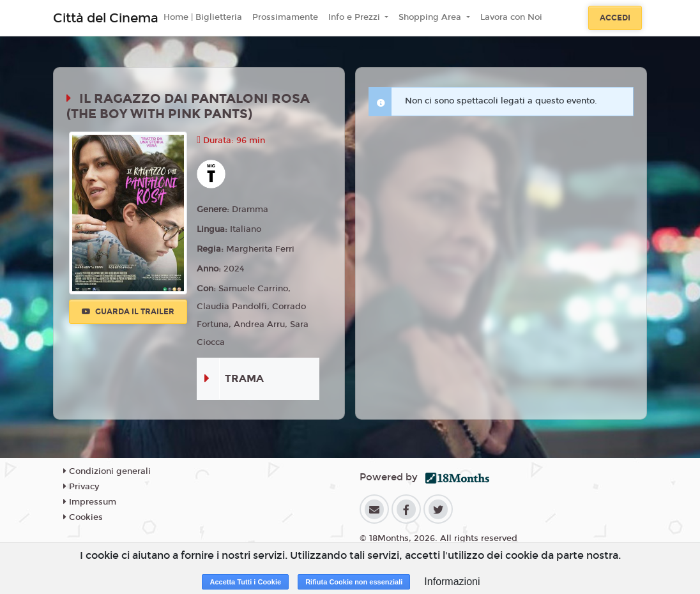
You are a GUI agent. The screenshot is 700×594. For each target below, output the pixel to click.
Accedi (615, 18)
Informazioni (452, 582)
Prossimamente (285, 17)
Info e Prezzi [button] (355, 17)
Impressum (90, 502)
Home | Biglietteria (203, 17)
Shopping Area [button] (431, 17)
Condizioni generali (107, 471)
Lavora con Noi (511, 17)
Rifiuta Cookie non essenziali (354, 582)
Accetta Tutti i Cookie (245, 582)
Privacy (81, 487)
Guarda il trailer (128, 312)
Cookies (83, 517)
